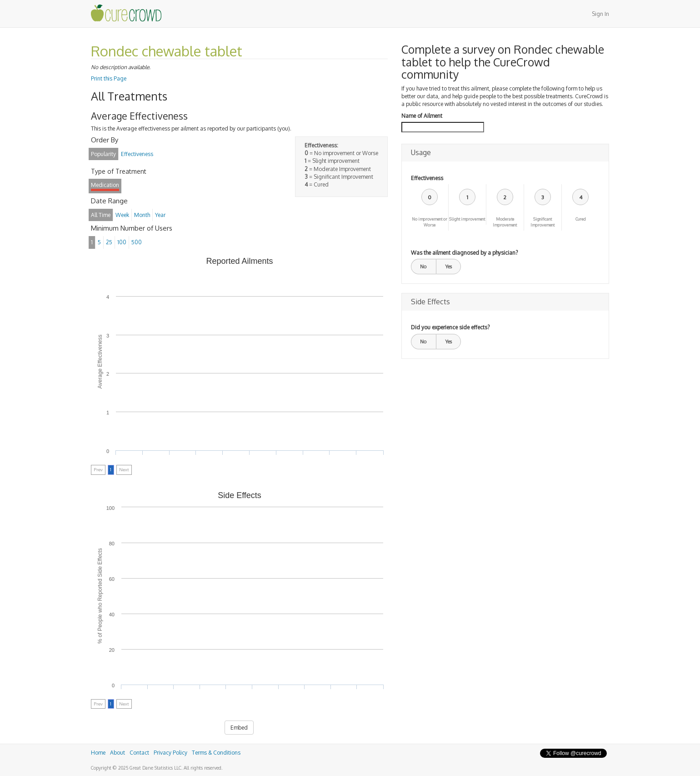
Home (98, 753)
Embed (239, 728)
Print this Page (109, 78)
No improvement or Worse (430, 222)
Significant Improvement (542, 222)
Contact (139, 753)
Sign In (600, 14)
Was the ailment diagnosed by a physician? (464, 253)
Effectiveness (427, 178)
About (117, 753)
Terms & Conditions (216, 753)
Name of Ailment (422, 116)
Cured (581, 219)
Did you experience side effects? (450, 327)
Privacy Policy (170, 753)
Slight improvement (467, 219)
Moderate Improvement (505, 222)
